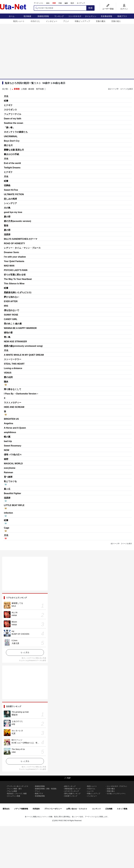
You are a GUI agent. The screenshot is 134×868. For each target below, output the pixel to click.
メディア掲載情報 (21, 809)
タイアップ (81, 3)
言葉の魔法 (101, 21)
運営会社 (6, 809)
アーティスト (39, 3)
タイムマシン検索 (14, 796)
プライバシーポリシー (53, 809)
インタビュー (52, 21)
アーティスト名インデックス (18, 786)
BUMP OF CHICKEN (20, 634)
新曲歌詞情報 (43, 16)
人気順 (24, 89)
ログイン (124, 9)
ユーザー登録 (108, 9)
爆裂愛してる (17, 603)
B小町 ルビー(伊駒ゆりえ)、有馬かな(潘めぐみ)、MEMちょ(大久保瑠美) (42, 743)
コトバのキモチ (75, 16)
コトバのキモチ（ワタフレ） (117, 786)
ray (13, 631)
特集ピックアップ (82, 21)
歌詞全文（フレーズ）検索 (17, 794)
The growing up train (20, 712)
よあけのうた (17, 721)
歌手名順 (40, 89)
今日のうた (35, 21)
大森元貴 (15, 643)
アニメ (66, 21)
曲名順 (31, 89)
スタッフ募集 (122, 809)
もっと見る (25, 652)
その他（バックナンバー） (116, 794)
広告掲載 (109, 809)
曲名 (48, 3)
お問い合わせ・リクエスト (77, 809)
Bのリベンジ (17, 740)
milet (14, 752)
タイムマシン (91, 16)
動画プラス (122, 16)
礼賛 (14, 733)
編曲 (66, 3)
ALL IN (14, 612)
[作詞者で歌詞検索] (60, 8)
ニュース (90, 791)
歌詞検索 (27, 16)
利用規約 (36, 809)
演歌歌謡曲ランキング (72, 789)
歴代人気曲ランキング (72, 794)
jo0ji (13, 724)
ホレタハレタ (17, 731)
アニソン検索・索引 (14, 789)
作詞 (54, 3)
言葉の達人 (116, 21)
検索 (91, 8)
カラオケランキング (72, 791)
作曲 (60, 3)
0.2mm (15, 640)
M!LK (14, 606)
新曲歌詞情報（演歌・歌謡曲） (46, 789)
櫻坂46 (15, 715)
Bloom (14, 622)
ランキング (59, 16)
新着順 (17, 89)
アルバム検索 (12, 791)
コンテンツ (96, 809)
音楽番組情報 (106, 16)
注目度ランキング (71, 796)
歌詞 (72, 3)
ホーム (12, 16)
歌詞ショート (19, 21)
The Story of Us (18, 749)
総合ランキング (70, 786)
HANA (14, 615)
